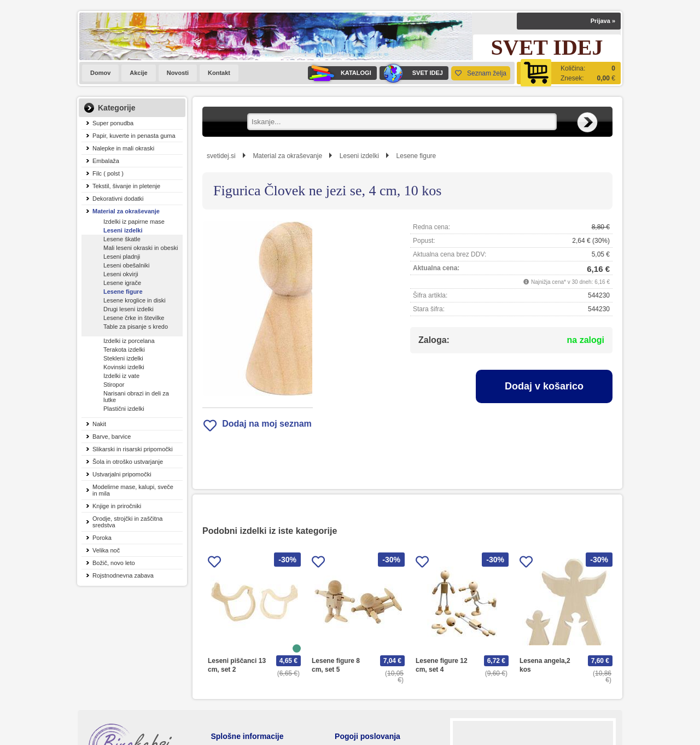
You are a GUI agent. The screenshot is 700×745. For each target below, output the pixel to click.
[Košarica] (569, 73)
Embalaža (106, 161)
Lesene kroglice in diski (135, 300)
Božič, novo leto (114, 563)
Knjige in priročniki (117, 506)
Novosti (178, 73)
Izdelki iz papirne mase (134, 222)
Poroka (102, 538)
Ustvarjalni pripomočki (122, 474)
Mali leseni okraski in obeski (141, 248)
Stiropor (114, 385)
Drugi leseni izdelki (129, 309)
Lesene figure (123, 292)
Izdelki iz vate (121, 376)
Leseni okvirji (121, 274)
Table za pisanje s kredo (136, 327)
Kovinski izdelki (124, 367)
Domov (100, 73)
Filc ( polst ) (108, 173)
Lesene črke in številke (134, 318)
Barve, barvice (112, 436)
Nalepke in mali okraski (123, 148)
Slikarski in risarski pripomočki (133, 449)
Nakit (99, 424)
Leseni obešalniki (126, 265)
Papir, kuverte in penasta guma (134, 136)
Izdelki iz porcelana (129, 341)
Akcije (138, 73)
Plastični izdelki (124, 409)
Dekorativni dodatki (118, 199)
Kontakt (219, 73)
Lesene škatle (122, 239)
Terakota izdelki (124, 350)
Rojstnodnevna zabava (123, 575)
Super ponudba (113, 123)
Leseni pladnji (122, 257)
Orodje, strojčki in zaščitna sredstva (127, 522)
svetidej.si (221, 156)
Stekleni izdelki (123, 358)
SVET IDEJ (411, 73)
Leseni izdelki (123, 230)
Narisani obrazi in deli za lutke (136, 397)
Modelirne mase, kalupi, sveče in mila (133, 490)
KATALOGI (340, 73)
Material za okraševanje (126, 211)
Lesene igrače (122, 283)
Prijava (603, 21)
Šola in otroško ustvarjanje (128, 462)
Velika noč (106, 550)
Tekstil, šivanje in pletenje (126, 186)
